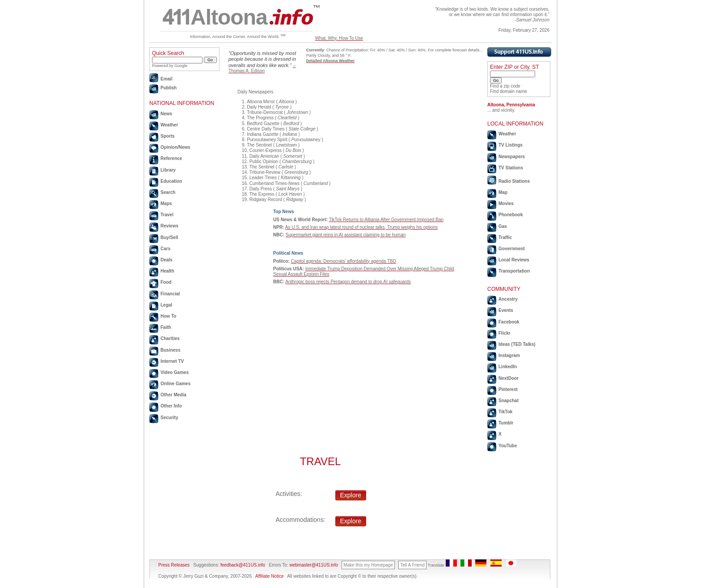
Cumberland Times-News (274, 183)
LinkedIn (508, 367)
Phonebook (511, 215)
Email (167, 79)
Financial (170, 294)
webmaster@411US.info (314, 565)
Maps (166, 204)
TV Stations (511, 168)
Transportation (514, 271)
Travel (167, 215)
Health (167, 271)
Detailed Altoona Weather (331, 61)
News (166, 114)
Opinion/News (175, 147)
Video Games (175, 372)
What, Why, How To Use (339, 38)
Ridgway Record (266, 199)
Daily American (264, 156)
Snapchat (509, 401)
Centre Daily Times (266, 129)
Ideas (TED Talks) (517, 344)
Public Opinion (264, 162)
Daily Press (261, 189)
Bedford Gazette (263, 124)
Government (512, 249)
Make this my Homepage (368, 565)
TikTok (505, 412)
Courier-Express (266, 150)
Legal (166, 305)
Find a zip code (505, 86)
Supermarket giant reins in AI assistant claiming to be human (346, 235)
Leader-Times (263, 178)
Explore (351, 495)
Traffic (505, 237)
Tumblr (506, 423)
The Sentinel (259, 145)
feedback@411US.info (242, 565)
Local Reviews (514, 260)
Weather (169, 125)
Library (168, 170)
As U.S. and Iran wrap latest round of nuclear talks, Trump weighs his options (361, 227)
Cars (165, 249)
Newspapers (512, 157)
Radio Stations (514, 181)
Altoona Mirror (261, 102)
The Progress (260, 118)
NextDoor (509, 378)
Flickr (505, 333)
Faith (166, 327)
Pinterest (508, 389)
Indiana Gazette (263, 134)
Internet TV (172, 361)
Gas (503, 226)
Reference (171, 158)
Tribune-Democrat (265, 112)
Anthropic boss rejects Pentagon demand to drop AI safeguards (348, 282)
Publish (169, 88)
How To (168, 316)
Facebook (509, 322)
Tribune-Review (265, 172)
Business (170, 350)
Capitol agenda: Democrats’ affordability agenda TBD (343, 261)
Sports (168, 136)
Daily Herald (259, 107)
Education (171, 181)
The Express (262, 194)
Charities (170, 338)
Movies (506, 204)
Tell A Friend (412, 565)
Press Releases (174, 565)
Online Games (175, 384)
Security (169, 418)
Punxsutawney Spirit (267, 140)
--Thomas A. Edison (262, 68)
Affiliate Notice (270, 576)
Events (506, 310)
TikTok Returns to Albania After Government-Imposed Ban (386, 220)
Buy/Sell (169, 237)
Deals (167, 260)
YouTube (508, 446)
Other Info (171, 406)
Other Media (173, 395)
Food (166, 282)
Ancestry (508, 299)
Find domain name (509, 91)
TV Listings (511, 145)
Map (503, 192)
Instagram (509, 355)
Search (168, 192)
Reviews (169, 226)
